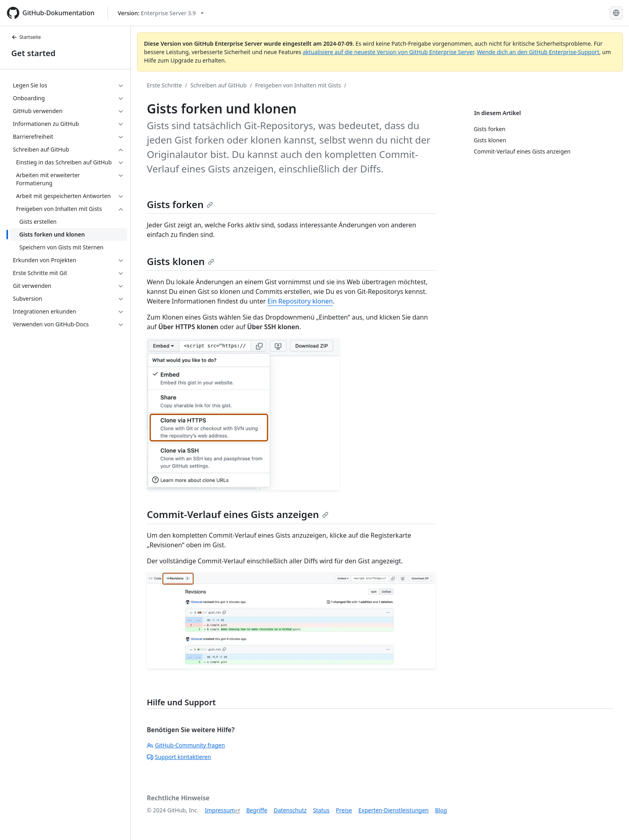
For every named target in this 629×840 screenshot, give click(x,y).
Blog (441, 810)
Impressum (220, 810)
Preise (344, 810)
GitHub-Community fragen (186, 745)
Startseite (26, 37)
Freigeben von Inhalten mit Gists (298, 85)
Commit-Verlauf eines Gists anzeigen (238, 514)
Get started (33, 53)
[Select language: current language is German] (616, 13)
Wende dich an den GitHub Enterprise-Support (538, 52)
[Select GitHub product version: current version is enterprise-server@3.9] (161, 13)
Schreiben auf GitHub (219, 85)
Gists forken (180, 204)
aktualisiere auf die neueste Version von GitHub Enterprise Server (389, 52)
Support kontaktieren (179, 757)
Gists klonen (181, 261)
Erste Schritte (164, 85)
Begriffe (257, 810)
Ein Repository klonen (300, 301)
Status (321, 810)
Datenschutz (290, 810)
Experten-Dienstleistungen (393, 810)
